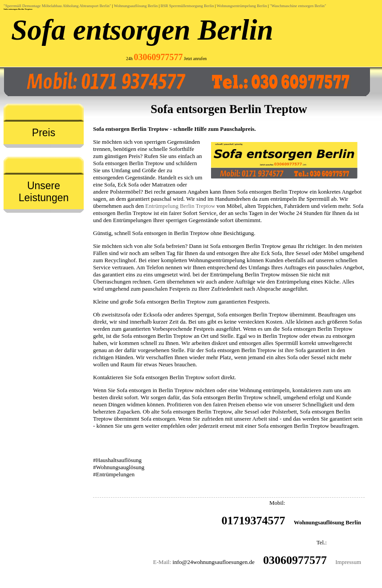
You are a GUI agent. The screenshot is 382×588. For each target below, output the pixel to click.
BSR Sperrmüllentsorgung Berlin (187, 6)
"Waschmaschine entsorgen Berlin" (298, 6)
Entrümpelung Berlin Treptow (180, 206)
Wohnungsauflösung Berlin (136, 6)
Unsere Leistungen (44, 192)
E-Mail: (162, 562)
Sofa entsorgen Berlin (142, 30)
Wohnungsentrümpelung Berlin (242, 6)
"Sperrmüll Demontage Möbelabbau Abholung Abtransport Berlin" (57, 6)
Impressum (348, 562)
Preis (44, 133)
